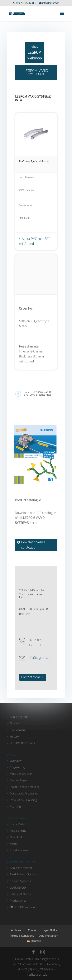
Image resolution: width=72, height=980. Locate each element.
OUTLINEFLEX (18, 888)
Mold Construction (21, 774)
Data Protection (48, 936)
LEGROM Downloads (22, 743)
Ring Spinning (18, 831)
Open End (16, 837)
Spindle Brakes (19, 850)
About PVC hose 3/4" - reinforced (35, 241)
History (14, 737)
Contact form (31, 677)
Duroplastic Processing (24, 794)
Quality (14, 723)
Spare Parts (17, 824)
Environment (18, 730)
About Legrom (19, 717)
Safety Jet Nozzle (21, 894)
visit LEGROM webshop (35, 52)
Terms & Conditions (22, 936)
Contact (33, 930)
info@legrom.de (39, 658)
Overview (16, 761)
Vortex (14, 844)
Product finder (19, 901)
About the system (21, 868)
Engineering (17, 767)
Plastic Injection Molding (25, 787)
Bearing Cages (19, 780)
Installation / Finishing (23, 800)
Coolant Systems (20, 881)
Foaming (15, 807)
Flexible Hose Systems (24, 874)
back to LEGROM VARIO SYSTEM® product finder (38, 393)
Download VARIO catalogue (33, 545)
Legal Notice (50, 930)
